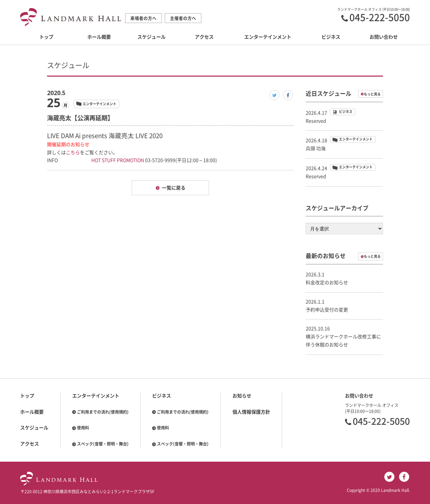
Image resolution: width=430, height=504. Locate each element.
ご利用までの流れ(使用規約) (103, 412)
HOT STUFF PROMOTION (118, 160)
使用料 (83, 428)
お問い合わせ (384, 37)
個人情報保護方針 (251, 412)
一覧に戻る (174, 188)
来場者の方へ (143, 18)
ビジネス (331, 37)
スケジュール (152, 37)
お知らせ (242, 396)
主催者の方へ (183, 18)
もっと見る (372, 94)
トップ (46, 37)
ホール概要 (99, 37)
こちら (73, 153)
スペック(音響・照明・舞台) (103, 444)
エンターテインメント (268, 37)
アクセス (204, 37)
